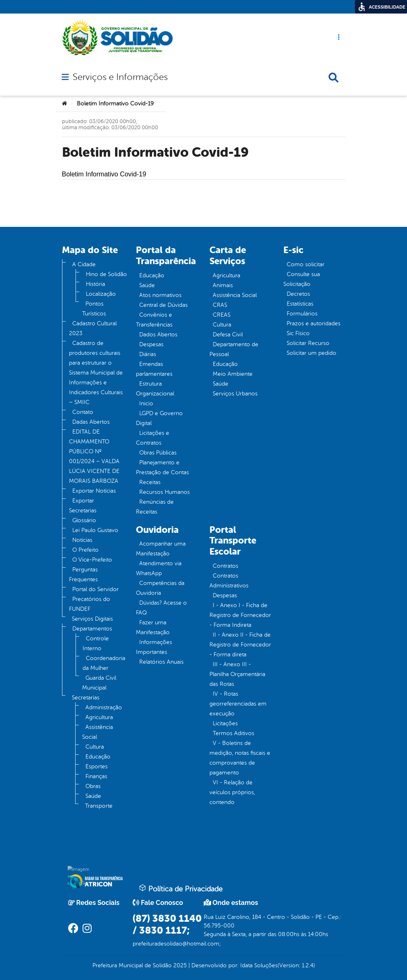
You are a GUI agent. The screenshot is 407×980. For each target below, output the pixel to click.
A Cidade (84, 264)
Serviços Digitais (92, 619)
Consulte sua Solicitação (302, 279)
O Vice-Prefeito (92, 560)
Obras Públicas (158, 453)
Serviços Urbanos (235, 394)
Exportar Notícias (94, 491)
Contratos (225, 566)
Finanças (96, 776)
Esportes (97, 766)
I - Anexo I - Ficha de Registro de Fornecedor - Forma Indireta (240, 615)
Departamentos (92, 629)
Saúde (93, 796)
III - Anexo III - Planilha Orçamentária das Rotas (237, 674)
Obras (93, 786)
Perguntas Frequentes (83, 575)
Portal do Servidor (95, 589)
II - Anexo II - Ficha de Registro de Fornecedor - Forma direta (240, 645)
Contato (83, 412)
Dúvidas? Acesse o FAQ (161, 608)
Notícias (82, 540)
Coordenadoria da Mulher (104, 663)
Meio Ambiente (233, 374)
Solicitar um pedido (312, 353)
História (95, 284)
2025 (179, 965)
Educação (98, 757)
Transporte (99, 806)
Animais (223, 285)
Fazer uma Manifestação (153, 627)
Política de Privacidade (181, 889)
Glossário (84, 520)
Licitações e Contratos (153, 438)
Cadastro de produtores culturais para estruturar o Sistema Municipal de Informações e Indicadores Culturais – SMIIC (96, 373)
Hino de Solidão (106, 274)
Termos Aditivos (233, 733)
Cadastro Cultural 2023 (93, 328)
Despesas (151, 344)
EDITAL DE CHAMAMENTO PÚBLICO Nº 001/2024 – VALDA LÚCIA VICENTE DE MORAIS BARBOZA (94, 456)
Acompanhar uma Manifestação (161, 549)
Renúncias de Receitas (155, 507)
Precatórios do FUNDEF (90, 604)
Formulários (302, 314)
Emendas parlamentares (154, 369)
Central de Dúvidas (163, 305)
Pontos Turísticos (94, 309)
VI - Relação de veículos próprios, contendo (232, 792)
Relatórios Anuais (161, 662)
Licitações (225, 723)
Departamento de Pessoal (234, 349)
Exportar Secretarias (83, 506)
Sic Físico (298, 333)
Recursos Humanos (164, 492)
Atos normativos (160, 295)
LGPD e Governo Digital (159, 418)
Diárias (148, 354)
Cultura (95, 747)
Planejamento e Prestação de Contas (162, 467)
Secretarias (86, 698)
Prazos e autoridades (314, 323)
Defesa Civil (228, 335)
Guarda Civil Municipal (99, 683)
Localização (101, 294)
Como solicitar (306, 264)
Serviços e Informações (120, 77)
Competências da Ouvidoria (160, 588)
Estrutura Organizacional (155, 389)
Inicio (146, 403)
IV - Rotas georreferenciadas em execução (238, 704)
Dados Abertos (158, 335)
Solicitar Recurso (308, 343)
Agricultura (99, 717)
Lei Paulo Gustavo (95, 530)
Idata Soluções (259, 965)
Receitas (150, 482)
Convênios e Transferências (154, 320)
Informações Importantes (154, 647)
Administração (104, 707)
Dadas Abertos (91, 422)
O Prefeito (85, 550)
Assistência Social (98, 732)
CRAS (220, 305)
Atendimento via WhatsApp (159, 568)
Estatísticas (300, 304)
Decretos (298, 294)
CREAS (222, 315)
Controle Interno (96, 643)
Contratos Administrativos (229, 581)
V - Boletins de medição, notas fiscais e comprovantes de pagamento (240, 758)
